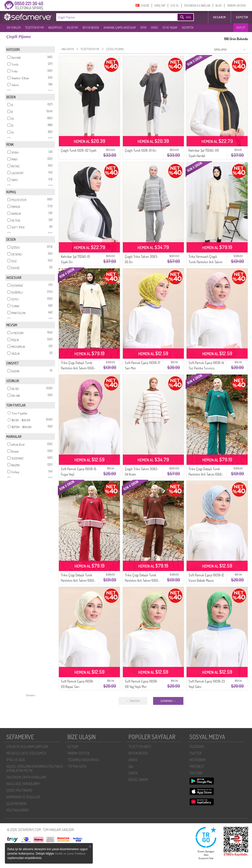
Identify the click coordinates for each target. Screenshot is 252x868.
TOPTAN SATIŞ (77, 766)
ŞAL (131, 766)
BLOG (219, 6)
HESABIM (220, 17)
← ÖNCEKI (133, 701)
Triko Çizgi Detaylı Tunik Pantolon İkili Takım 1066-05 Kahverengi (142, 580)
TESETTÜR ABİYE (140, 747)
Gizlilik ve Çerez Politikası (70, 854)
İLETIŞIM (73, 747)
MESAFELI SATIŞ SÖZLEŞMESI (26, 753)
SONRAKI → (168, 701)
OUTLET (241, 28)
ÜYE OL (175, 6)
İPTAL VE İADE (16, 760)
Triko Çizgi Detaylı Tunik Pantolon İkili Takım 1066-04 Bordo (78, 580)
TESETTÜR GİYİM (34, 28)
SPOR (143, 28)
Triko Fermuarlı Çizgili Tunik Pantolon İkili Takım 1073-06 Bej (205, 262)
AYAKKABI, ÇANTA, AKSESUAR (120, 28)
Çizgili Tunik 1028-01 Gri (141, 150)
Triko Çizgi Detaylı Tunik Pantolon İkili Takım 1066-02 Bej (78, 368)
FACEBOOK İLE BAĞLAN (197, 6)
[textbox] (109, 17)
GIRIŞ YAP (160, 6)
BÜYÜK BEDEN (91, 28)
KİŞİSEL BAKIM (138, 780)
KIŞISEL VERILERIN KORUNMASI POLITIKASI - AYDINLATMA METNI (36, 768)
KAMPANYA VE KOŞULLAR (23, 797)
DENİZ (154, 28)
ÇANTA (133, 773)
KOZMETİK (188, 28)
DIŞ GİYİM (72, 28)
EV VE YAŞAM (170, 28)
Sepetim (242, 17)
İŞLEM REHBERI (16, 804)
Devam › (31, 695)
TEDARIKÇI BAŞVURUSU (83, 760)
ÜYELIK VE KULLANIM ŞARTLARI (27, 747)
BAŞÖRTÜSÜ (55, 28)
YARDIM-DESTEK (236, 6)
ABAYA (133, 760)
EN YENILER (14, 28)
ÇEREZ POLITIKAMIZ (19, 790)
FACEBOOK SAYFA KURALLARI (26, 777)
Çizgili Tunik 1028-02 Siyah (79, 150)
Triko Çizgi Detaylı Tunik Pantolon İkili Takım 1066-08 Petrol (206, 474)
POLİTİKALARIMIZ (18, 810)
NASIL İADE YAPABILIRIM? (23, 784)
